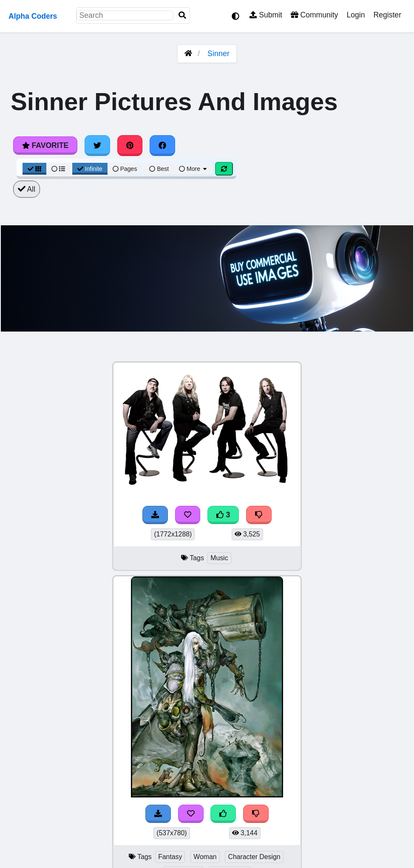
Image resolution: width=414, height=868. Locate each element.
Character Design (254, 857)
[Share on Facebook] (162, 145)
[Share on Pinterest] (130, 145)
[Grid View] (34, 169)
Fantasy (170, 857)
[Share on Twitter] (97, 145)
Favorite (45, 145)
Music (219, 558)
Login (356, 15)
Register (387, 15)
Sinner (218, 54)
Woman (205, 857)
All (27, 189)
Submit (266, 15)
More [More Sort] (193, 169)
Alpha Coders (33, 16)
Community (314, 15)
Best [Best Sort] (159, 169)
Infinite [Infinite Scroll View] (90, 169)
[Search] (182, 16)
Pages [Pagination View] (125, 169)
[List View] (58, 169)
